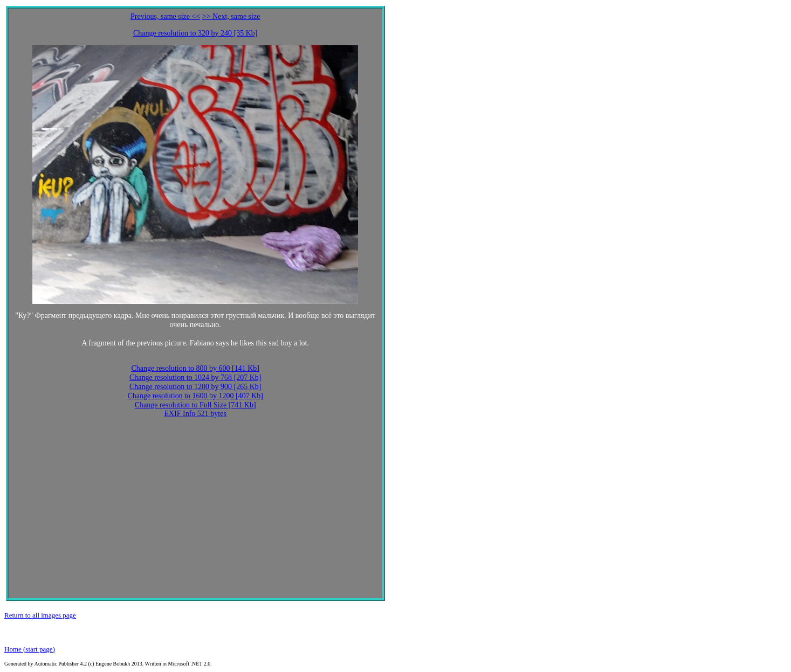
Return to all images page (40, 615)
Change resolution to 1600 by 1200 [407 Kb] (195, 396)
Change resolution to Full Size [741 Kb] (195, 405)
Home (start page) (30, 649)
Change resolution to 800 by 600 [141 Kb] (195, 368)
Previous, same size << (165, 16)
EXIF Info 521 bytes (195, 414)
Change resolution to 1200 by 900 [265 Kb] (195, 387)
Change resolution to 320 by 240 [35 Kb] (195, 33)
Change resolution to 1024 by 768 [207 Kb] (195, 377)
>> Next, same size (231, 16)
